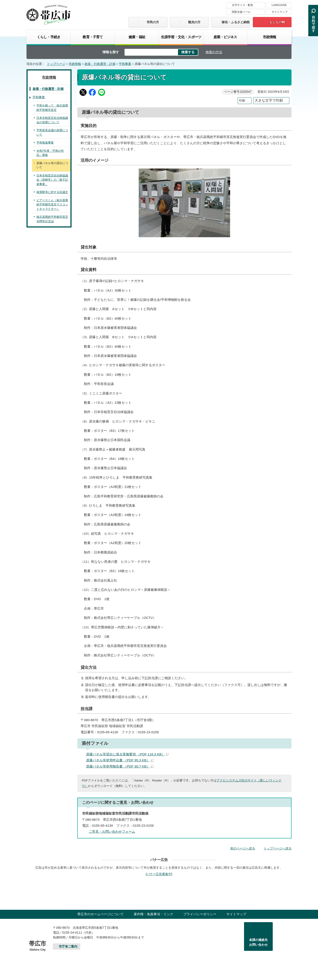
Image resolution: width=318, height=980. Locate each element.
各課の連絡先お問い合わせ (258, 942)
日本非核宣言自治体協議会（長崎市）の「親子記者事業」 (52, 180)
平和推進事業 (45, 143)
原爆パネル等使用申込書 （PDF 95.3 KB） (120, 760)
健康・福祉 (137, 37)
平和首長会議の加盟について (52, 132)
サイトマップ (280, 12)
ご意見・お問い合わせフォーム (112, 831)
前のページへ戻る (243, 848)
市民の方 (153, 22)
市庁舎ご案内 (68, 947)
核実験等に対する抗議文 (52, 192)
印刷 (242, 101)
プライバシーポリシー (200, 914)
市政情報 (270, 37)
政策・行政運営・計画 (100, 64)
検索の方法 (214, 52)
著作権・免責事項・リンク (153, 914)
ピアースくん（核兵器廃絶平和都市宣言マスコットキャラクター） (52, 205)
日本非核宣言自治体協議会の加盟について (52, 120)
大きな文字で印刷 (269, 100)
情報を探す (111, 52)
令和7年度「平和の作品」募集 (50, 153)
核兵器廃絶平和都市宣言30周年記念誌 (52, 219)
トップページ (56, 64)
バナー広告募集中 (159, 874)
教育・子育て (93, 37)
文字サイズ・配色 (242, 5)
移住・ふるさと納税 (236, 22)
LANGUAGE (279, 5)
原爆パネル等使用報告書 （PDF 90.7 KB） (120, 766)
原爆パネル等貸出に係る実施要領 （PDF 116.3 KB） (127, 754)
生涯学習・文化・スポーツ (181, 37)
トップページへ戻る (278, 848)
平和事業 (125, 64)
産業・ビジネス (225, 37)
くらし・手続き (49, 37)
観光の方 (194, 22)
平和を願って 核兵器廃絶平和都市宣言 (52, 108)
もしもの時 (277, 22)
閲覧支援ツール (241, 12)
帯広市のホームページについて (100, 914)
